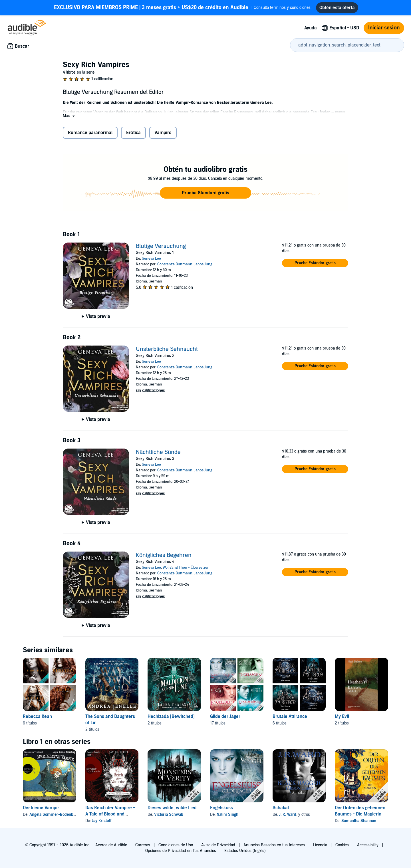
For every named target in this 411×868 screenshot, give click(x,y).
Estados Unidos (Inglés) (245, 851)
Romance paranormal (90, 135)
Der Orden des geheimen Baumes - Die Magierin (360, 813)
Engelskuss (221, 810)
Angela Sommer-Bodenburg (54, 817)
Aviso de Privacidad (218, 845)
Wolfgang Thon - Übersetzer (186, 570)
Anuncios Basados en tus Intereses (274, 845)
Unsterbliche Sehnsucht (167, 352)
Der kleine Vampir (41, 810)
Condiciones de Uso (176, 845)
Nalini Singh (227, 817)
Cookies (342, 845)
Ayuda (311, 30)
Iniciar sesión (384, 30)
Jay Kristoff (102, 823)
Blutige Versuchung (161, 249)
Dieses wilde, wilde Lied (172, 810)
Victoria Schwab (169, 817)
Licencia (320, 845)
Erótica (133, 135)
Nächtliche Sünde (158, 455)
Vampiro (163, 135)
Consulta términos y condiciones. (183, 9)
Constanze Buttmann (175, 267)
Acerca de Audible (111, 845)
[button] (69, 118)
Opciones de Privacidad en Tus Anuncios (181, 851)
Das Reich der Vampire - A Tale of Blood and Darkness (110, 816)
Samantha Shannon (359, 823)
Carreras (143, 845)
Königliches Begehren (164, 558)
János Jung (203, 267)
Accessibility (368, 845)
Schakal (281, 810)
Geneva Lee (151, 261)
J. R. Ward (288, 817)
